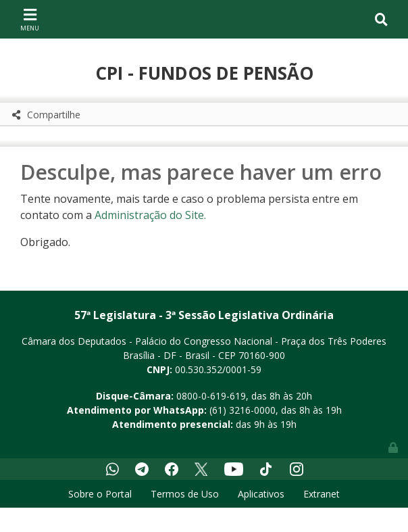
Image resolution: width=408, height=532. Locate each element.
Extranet (322, 494)
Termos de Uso (185, 494)
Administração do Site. (150, 215)
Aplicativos (261, 494)
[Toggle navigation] (30, 19)
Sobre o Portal (100, 494)
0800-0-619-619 (211, 396)
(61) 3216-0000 (243, 410)
